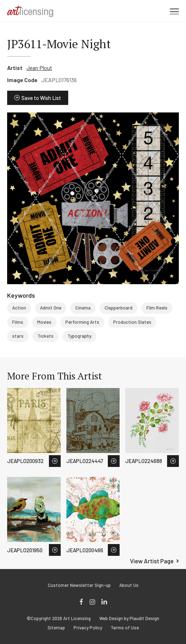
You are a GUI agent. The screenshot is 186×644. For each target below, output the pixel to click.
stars (18, 336)
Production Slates (132, 322)
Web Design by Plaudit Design (129, 618)
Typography (79, 336)
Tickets (46, 336)
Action (19, 308)
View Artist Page (152, 561)
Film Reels (157, 308)
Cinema (83, 308)
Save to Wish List (41, 98)
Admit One (51, 308)
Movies (44, 322)
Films (18, 322)
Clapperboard (119, 308)
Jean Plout (39, 68)
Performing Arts (82, 322)
